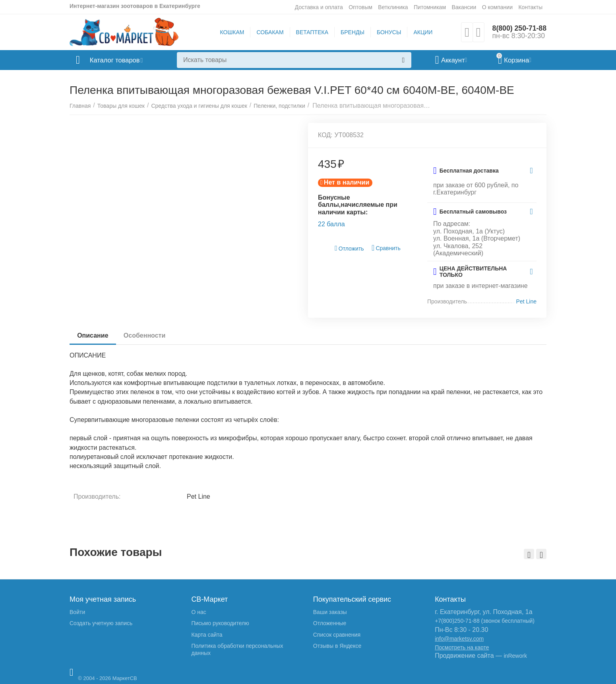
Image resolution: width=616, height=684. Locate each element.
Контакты (530, 7)
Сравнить (386, 248)
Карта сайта (207, 635)
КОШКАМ (231, 32)
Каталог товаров (117, 60)
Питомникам (430, 7)
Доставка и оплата (319, 7)
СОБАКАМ (269, 32)
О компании (497, 7)
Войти (77, 612)
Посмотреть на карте (462, 647)
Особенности (145, 335)
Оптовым (360, 7)
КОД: (325, 135)
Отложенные (330, 623)
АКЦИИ (422, 32)
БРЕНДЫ (352, 32)
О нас (199, 612)
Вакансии (464, 7)
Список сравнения (337, 635)
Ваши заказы (330, 612)
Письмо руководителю (220, 623)
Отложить (349, 248)
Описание (93, 335)
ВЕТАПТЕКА (311, 32)
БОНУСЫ (388, 32)
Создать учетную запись (101, 623)
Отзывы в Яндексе (337, 646)
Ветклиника (393, 7)
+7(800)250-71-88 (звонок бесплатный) (485, 621)
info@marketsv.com (459, 639)
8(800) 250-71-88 (519, 28)
